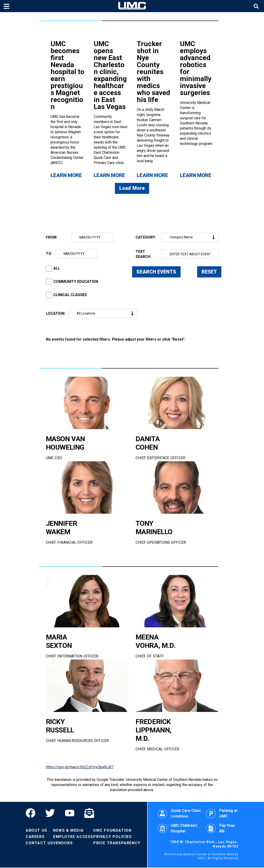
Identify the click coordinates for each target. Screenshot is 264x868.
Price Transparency (117, 843)
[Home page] (132, 6)
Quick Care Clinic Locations (179, 814)
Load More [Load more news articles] (132, 189)
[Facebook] (33, 813)
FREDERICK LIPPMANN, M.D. (154, 730)
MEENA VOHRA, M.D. (156, 641)
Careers (35, 837)
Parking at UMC (222, 814)
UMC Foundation (112, 831)
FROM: (52, 238)
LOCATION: (56, 314)
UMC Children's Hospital (178, 829)
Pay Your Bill (221, 829)
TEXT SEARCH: (143, 254)
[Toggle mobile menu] (7, 6)
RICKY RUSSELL (60, 726)
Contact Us (39, 843)
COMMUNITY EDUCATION (76, 282)
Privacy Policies (113, 837)
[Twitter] (50, 813)
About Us (36, 831)
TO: (49, 254)
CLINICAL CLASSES (70, 295)
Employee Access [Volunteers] (73, 837)
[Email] (89, 813)
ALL (57, 269)
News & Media (68, 831)
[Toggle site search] (257, 6)
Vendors (63, 843)
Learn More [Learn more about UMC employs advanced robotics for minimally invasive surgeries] (196, 175)
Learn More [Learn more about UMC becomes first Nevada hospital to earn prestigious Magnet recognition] (66, 175)
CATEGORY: (146, 238)
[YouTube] (70, 813)
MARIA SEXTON (59, 641)
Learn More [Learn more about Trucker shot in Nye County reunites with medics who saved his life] (153, 175)
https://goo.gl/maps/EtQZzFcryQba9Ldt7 (80, 767)
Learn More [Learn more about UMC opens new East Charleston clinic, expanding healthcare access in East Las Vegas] (109, 175)
